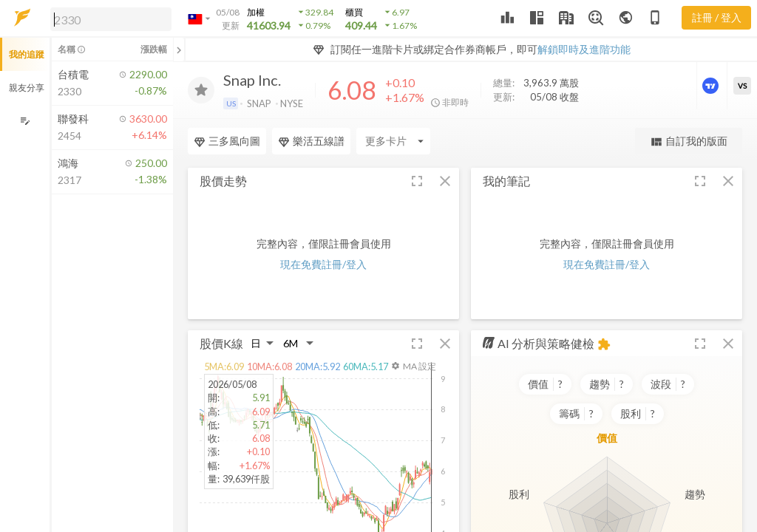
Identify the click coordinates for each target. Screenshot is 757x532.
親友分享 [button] (27, 88)
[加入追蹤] (201, 90)
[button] (108, 18)
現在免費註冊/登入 (323, 264)
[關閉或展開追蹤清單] (179, 50)
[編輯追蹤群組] (25, 121)
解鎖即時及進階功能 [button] (584, 49)
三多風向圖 (227, 141)
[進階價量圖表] (712, 86)
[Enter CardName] (393, 141)
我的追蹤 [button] (27, 54)
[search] (111, 19)
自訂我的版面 (689, 141)
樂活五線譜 (311, 141)
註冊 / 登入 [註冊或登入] (717, 17)
